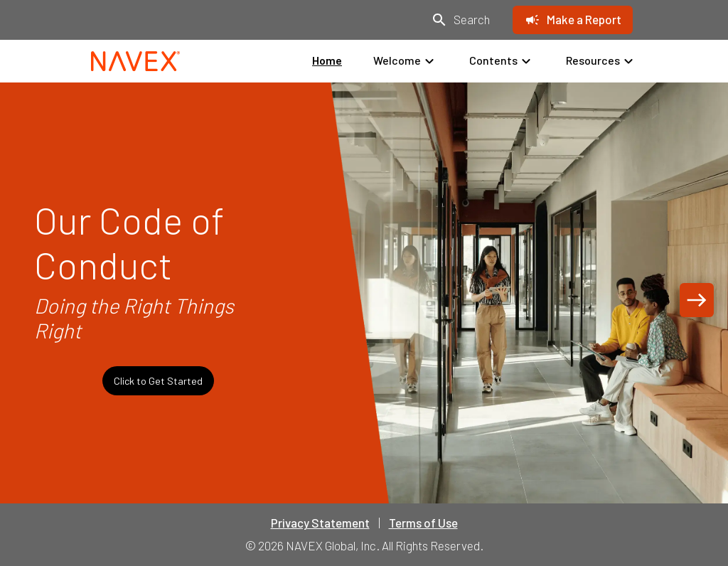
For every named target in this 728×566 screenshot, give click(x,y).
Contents (502, 61)
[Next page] (697, 300)
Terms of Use (423, 523)
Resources (601, 61)
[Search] (460, 20)
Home (327, 60)
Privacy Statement (320, 523)
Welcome (406, 61)
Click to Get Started (158, 381)
